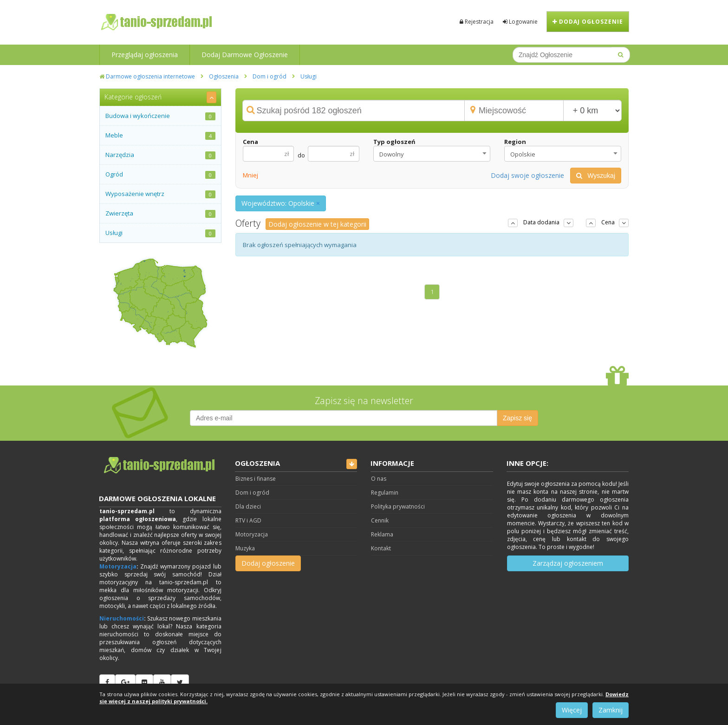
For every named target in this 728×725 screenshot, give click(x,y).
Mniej (250, 175)
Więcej (572, 710)
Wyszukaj (596, 176)
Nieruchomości (122, 618)
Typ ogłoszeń (394, 142)
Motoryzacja (118, 566)
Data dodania (541, 222)
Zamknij (611, 710)
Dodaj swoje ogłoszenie (527, 175)
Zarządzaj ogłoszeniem (568, 563)
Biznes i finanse (256, 479)
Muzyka (245, 548)
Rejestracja (477, 22)
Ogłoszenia (224, 76)
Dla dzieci (248, 506)
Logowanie (520, 22)
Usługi (309, 76)
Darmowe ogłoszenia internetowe (147, 76)
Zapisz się (517, 418)
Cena (250, 142)
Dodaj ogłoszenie (588, 22)
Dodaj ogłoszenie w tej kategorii (317, 224)
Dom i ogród (270, 76)
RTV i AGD (248, 520)
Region (515, 142)
